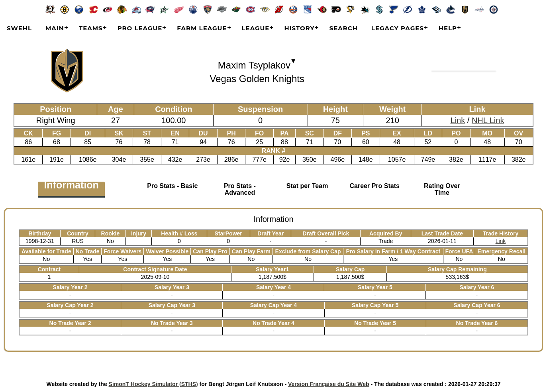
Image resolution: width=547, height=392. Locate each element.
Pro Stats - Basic (172, 186)
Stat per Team (307, 186)
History (299, 28)
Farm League (202, 28)
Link (458, 120)
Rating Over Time (442, 189)
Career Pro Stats (374, 186)
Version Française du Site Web (329, 384)
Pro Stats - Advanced (240, 189)
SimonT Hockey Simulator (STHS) (153, 384)
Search (344, 28)
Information (71, 186)
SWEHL (19, 28)
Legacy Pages (398, 28)
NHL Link (488, 120)
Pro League (140, 28)
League (256, 28)
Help (448, 28)
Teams (91, 28)
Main (55, 28)
